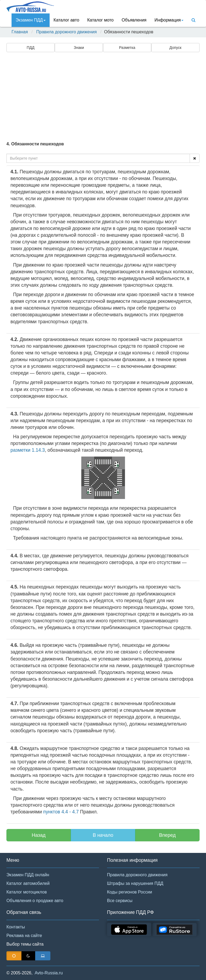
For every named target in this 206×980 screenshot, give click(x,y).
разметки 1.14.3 (28, 450)
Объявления (134, 20)
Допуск (176, 48)
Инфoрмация (169, 20)
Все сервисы (120, 901)
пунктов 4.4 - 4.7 (61, 812)
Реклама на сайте (24, 936)
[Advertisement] (103, 96)
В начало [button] (103, 835)
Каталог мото (100, 20)
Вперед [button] (167, 835)
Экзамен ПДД (30, 20)
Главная (20, 32)
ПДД (30, 48)
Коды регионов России (130, 892)
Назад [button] (39, 835)
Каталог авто (67, 20)
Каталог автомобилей (28, 883)
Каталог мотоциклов (27, 892)
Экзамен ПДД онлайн (28, 875)
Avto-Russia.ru (49, 973)
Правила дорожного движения (66, 32)
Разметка (127, 48)
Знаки (79, 48)
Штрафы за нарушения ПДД (135, 883)
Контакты (16, 927)
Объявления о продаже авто (35, 901)
